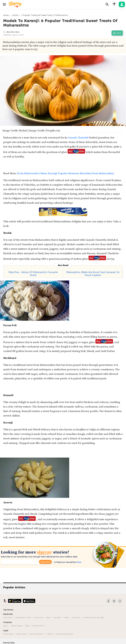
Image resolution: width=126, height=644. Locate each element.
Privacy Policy (8, 634)
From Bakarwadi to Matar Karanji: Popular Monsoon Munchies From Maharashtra (66, 173)
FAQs (27, 626)
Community (39, 618)
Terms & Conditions (37, 634)
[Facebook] (108, 601)
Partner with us (39, 626)
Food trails (76, 618)
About (5, 626)
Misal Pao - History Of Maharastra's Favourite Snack (33, 274)
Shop (48, 618)
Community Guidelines (65, 634)
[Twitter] (114, 601)
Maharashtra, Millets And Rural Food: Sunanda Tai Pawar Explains (93, 274)
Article (15, 15)
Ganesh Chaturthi (78, 138)
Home (6, 15)
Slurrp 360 (57, 618)
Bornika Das (13, 32)
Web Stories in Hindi (23, 618)
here (79, 562)
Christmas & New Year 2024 (94, 618)
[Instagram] (120, 601)
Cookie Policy (21, 634)
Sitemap (50, 634)
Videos (67, 618)
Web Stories (8, 618)
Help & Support (17, 626)
